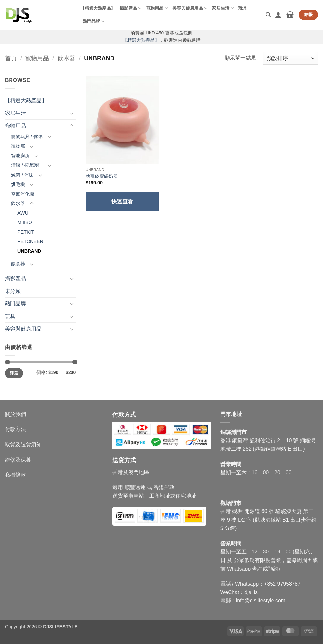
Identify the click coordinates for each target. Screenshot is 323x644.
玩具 (243, 8)
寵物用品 (157, 8)
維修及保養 (18, 460)
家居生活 (223, 8)
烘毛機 (18, 184)
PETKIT (26, 232)
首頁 (11, 58)
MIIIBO (25, 222)
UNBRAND (29, 251)
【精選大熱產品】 (98, 8)
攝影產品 (131, 8)
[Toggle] (72, 113)
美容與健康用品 (190, 8)
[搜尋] (268, 15)
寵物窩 (18, 146)
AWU (23, 213)
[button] (278, 15)
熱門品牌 (93, 21)
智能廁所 (20, 156)
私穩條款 (15, 475)
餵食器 (18, 264)
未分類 (13, 291)
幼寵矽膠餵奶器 (102, 176)
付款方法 (15, 429)
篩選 (14, 373)
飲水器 (67, 58)
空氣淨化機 (23, 194)
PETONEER (30, 241)
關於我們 (15, 414)
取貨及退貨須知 (23, 444)
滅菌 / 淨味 (22, 175)
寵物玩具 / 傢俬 (27, 136)
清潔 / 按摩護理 (27, 165)
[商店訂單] (291, 59)
